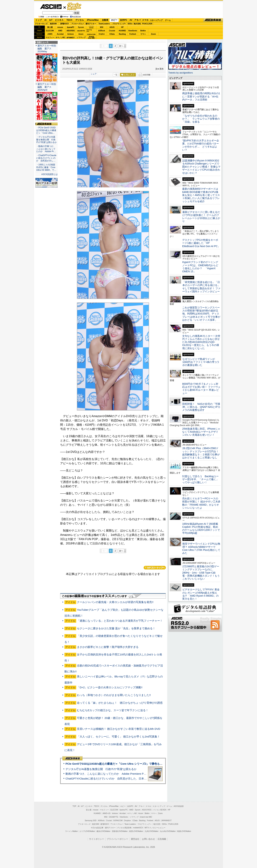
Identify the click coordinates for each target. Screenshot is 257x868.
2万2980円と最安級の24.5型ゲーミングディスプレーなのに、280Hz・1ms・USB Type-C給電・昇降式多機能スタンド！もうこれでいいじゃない (201, 573)
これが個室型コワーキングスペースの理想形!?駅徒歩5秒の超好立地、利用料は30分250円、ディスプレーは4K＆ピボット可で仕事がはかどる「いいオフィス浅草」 (201, 314)
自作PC (124, 20)
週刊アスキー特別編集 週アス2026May (47, 49)
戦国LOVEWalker (184, 831)
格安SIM (53, 24)
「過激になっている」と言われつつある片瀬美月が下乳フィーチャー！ (120, 621)
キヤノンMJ (60, 37)
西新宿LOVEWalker (120, 831)
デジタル (80, 20)
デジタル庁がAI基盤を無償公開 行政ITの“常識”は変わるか (101, 769)
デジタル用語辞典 (124, 828)
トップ (39, 20)
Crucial (112, 31)
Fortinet (133, 34)
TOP (74, 806)
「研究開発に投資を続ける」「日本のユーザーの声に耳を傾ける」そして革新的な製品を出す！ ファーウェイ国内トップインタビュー (201, 287)
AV (131, 20)
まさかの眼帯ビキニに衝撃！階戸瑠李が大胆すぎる (108, 647)
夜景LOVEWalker (136, 831)
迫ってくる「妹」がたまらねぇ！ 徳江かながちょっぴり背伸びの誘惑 (120, 703)
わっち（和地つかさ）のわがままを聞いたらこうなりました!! (114, 695)
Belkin (143, 31)
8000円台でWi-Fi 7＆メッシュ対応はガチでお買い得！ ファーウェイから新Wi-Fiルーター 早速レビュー (201, 388)
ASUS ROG (71, 31)
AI (46, 20)
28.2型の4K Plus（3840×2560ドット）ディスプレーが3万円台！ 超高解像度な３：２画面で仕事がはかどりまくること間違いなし (201, 453)
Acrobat (60, 34)
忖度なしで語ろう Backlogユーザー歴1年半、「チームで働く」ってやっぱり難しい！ (200, 479)
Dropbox (102, 34)
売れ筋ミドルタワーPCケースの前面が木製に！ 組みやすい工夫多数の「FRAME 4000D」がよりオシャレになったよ (201, 503)
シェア (94, 74)
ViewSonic (133, 31)
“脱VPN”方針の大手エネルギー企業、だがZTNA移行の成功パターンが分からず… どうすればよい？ (201, 145)
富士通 (50, 27)
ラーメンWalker (71, 831)
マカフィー (50, 37)
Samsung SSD (91, 821)
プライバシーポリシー (117, 839)
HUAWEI (122, 31)
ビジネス (59, 20)
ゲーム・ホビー (75, 7)
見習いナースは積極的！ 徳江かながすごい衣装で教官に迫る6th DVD (119, 729)
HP (122, 27)
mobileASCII (138, 828)
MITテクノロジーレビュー (155, 828)
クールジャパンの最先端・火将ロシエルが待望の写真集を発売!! (115, 602)
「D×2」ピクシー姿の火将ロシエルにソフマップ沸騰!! (110, 687)
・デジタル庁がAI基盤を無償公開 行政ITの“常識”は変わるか (46, 140)
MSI (102, 27)
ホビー (114, 20)
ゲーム (168, 20)
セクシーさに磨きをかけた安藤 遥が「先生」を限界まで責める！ (116, 628)
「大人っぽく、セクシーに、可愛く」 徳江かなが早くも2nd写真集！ (118, 737)
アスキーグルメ (78, 24)
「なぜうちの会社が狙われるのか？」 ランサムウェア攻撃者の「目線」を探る (201, 119)
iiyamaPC (71, 27)
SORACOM (118, 821)
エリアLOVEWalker (87, 831)
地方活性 (137, 24)
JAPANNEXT (71, 37)
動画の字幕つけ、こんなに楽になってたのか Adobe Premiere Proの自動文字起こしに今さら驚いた (126, 774)
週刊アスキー (91, 24)
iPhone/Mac (93, 20)
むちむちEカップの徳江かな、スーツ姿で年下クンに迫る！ (113, 710)
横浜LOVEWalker (103, 831)
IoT (51, 20)
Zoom (153, 34)
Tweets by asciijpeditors (181, 73)
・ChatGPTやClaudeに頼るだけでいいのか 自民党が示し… (46, 158)
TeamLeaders (104, 24)
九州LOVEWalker (152, 831)
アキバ (137, 20)
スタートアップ (156, 20)
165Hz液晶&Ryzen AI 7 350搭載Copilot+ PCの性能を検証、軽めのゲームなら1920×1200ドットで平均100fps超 (201, 528)
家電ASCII (65, 24)
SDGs (130, 24)
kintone (71, 34)
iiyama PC (124, 810)
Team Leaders (130, 824)
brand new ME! (146, 817)
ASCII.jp (51, 7)
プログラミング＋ (145, 824)
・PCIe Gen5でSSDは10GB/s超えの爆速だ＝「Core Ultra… (46, 130)
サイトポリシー (97, 839)
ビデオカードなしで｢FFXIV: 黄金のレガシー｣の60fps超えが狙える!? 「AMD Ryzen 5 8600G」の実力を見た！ (201, 594)
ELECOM (50, 31)
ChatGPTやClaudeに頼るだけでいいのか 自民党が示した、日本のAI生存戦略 (113, 779)
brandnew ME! (91, 37)
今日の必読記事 (97, 828)
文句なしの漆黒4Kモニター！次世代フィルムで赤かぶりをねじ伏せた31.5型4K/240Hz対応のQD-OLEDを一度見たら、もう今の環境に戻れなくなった (201, 342)
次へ (121, 46)
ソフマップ (81, 37)
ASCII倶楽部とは (49, 174)
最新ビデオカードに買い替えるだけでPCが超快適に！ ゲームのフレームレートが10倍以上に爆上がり (201, 217)
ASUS (112, 27)
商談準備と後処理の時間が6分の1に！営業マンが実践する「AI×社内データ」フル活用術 (201, 96)
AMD (60, 31)
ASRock (102, 31)
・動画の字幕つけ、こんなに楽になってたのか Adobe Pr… (46, 149)
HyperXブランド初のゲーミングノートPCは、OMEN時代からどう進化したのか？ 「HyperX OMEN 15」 (200, 267)
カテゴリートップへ (155, 568)
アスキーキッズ (41, 24)
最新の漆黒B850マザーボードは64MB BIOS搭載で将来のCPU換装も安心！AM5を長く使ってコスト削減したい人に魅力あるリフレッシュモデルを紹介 (201, 195)
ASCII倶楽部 (213, 20)
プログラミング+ (119, 24)
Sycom (81, 27)
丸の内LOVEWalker (168, 831)
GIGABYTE (81, 31)
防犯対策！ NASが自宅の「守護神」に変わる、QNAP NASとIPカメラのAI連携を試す (201, 407)
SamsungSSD (89, 30)
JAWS (50, 34)
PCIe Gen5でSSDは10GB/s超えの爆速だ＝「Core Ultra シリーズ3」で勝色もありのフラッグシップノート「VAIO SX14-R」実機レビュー (149, 764)
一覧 (115, 75)
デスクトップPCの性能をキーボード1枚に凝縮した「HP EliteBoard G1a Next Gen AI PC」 (201, 243)
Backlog (122, 34)
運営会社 (135, 839)
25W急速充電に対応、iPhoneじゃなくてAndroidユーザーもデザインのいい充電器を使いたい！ (201, 432)
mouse (60, 27)
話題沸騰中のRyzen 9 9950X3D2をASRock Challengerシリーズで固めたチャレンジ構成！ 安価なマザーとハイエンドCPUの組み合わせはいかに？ (201, 167)
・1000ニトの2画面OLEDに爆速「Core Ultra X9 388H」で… (46, 167)
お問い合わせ (148, 839)
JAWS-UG (106, 813)
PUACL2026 (147, 24)
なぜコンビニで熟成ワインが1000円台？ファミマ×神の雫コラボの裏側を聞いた (201, 362)
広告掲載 (162, 839)
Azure (81, 34)
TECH (69, 20)
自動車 (105, 20)
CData (112, 34)
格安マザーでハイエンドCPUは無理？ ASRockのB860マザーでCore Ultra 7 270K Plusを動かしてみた (201, 548)
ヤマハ (143, 34)
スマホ (145, 20)
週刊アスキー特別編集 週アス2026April (47, 87)
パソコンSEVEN (91, 27)
